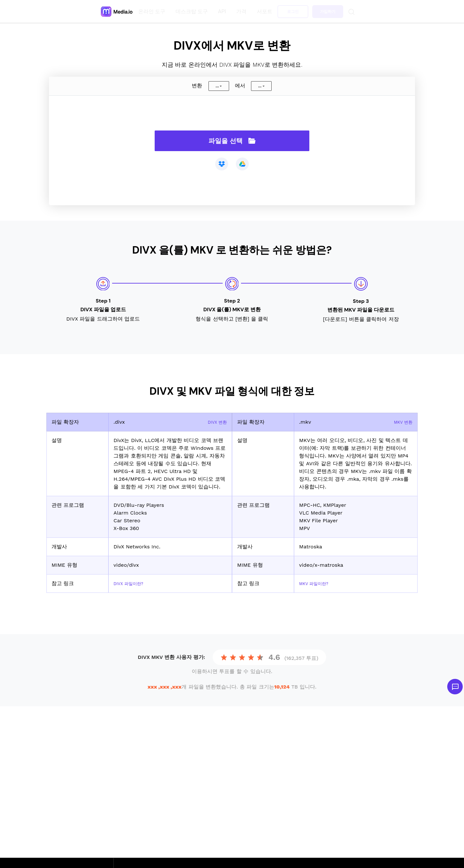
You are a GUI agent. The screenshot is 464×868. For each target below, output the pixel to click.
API (223, 11)
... (217, 86)
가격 (243, 11)
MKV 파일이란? (317, 583)
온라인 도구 (153, 11)
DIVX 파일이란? (132, 583)
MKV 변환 (401, 422)
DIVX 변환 (215, 422)
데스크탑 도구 (193, 11)
